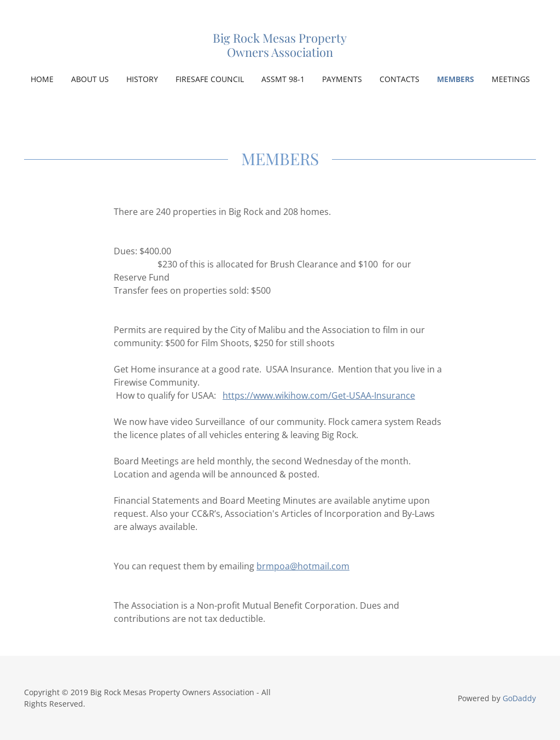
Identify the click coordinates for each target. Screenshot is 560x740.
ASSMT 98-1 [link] (283, 79)
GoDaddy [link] (519, 698)
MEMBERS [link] (456, 79)
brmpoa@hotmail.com (303, 566)
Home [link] (42, 79)
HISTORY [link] (142, 79)
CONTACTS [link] (399, 79)
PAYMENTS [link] (342, 79)
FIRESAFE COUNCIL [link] (210, 79)
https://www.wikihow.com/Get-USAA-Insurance (319, 395)
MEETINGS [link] (511, 79)
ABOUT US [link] (90, 79)
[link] (280, 54)
